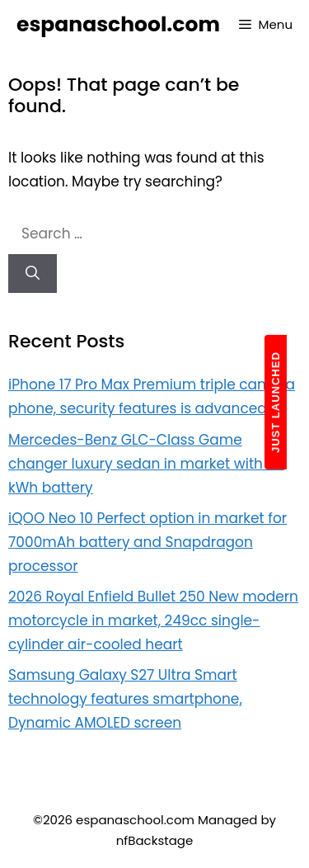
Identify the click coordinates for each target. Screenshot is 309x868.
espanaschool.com (118, 24)
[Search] (33, 274)
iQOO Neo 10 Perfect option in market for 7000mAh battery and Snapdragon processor (147, 542)
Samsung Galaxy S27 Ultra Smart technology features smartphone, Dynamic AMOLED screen (125, 699)
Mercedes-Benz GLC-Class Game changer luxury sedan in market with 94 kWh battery (146, 464)
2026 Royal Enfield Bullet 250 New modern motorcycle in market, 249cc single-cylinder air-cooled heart (153, 620)
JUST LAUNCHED (276, 402)
